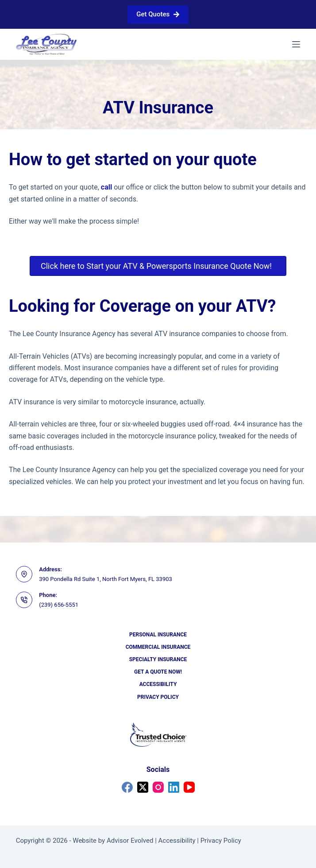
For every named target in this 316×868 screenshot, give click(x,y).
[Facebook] (127, 787)
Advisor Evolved (130, 841)
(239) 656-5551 (59, 605)
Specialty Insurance (158, 659)
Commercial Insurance (158, 647)
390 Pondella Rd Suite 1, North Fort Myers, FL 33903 (106, 579)
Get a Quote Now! (158, 672)
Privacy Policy (158, 697)
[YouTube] (189, 787)
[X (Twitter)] (143, 787)
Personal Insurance (158, 635)
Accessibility (158, 684)
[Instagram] (158, 787)
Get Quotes (158, 14)
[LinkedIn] (174, 787)
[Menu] (296, 44)
